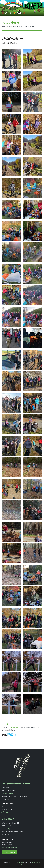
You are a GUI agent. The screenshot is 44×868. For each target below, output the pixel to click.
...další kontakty (9, 852)
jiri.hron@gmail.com (8, 812)
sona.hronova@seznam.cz (9, 847)
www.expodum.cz (13, 728)
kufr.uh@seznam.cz (7, 794)
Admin (22, 865)
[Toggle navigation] (40, 13)
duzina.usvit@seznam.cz (9, 829)
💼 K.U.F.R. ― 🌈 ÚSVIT (12, 13)
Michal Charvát (36, 862)
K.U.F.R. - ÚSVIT (18, 862)
